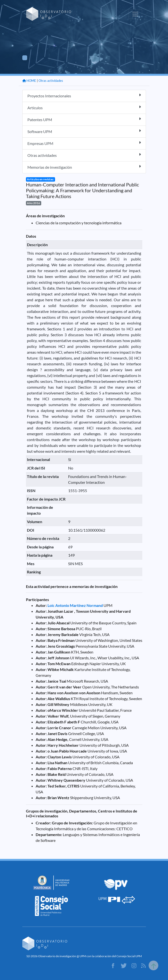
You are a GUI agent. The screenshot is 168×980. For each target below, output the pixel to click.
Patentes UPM (84, 119)
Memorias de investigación (84, 167)
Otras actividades (51, 81)
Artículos (84, 107)
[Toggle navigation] (135, 14)
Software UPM (84, 131)
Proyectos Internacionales (84, 96)
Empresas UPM (84, 143)
